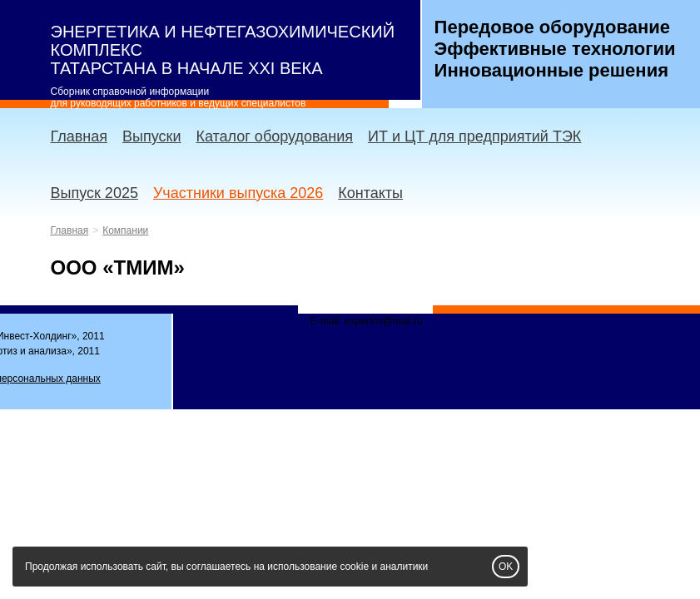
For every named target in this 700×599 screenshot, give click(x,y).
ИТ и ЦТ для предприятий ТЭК (474, 136)
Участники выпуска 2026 (238, 193)
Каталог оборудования (274, 136)
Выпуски (151, 136)
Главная (79, 136)
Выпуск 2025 (94, 193)
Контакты (370, 193)
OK (506, 567)
